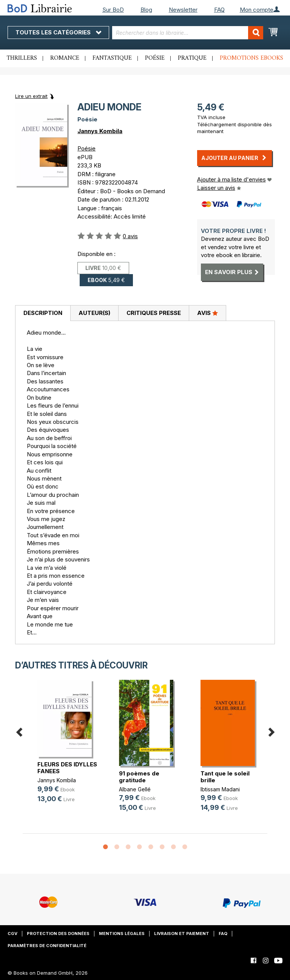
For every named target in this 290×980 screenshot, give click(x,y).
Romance (65, 58)
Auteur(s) (94, 313)
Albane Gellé (135, 789)
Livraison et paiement (182, 933)
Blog (146, 10)
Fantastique (112, 58)
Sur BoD (113, 10)
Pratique (192, 58)
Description (43, 313)
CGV (12, 933)
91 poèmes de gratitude (139, 777)
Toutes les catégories (58, 32)
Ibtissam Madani (220, 789)
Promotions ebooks (251, 58)
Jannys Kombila (100, 131)
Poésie (155, 58)
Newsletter (183, 10)
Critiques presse (154, 313)
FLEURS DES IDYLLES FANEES (67, 768)
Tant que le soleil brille (225, 777)
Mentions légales (122, 933)
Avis (207, 313)
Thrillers (22, 58)
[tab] (43, 313)
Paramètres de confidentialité (47, 946)
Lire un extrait (31, 96)
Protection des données (58, 933)
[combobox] (188, 33)
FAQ (219, 10)
